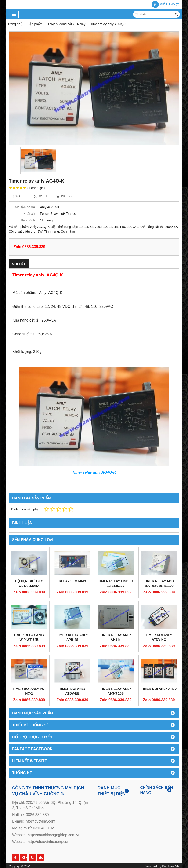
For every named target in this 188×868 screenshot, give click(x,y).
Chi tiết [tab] (19, 264)
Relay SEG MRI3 (72, 581)
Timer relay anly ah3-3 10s (116, 691)
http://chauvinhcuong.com (49, 842)
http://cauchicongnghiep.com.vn (54, 835)
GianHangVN (171, 866)
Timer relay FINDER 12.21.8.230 (116, 583)
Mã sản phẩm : (26, 207)
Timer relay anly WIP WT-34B (29, 637)
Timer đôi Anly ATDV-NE (72, 691)
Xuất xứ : (30, 214)
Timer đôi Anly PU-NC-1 (29, 691)
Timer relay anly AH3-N (116, 637)
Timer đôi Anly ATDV (159, 689)
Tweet (41, 196)
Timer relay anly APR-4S (72, 637)
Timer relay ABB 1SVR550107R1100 (159, 583)
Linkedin (65, 196)
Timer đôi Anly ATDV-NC (159, 637)
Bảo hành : (29, 220)
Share (18, 196)
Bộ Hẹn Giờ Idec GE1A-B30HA (29, 583)
